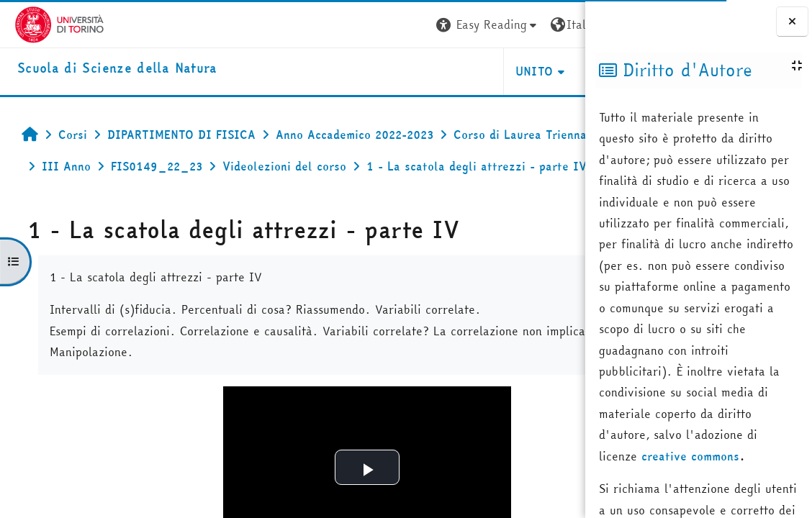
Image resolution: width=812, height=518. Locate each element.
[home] (103, 69)
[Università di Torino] (45, 23)
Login (559, 24)
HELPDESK (498, 71)
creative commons (690, 456)
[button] (368, 25)
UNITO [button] (414, 71)
